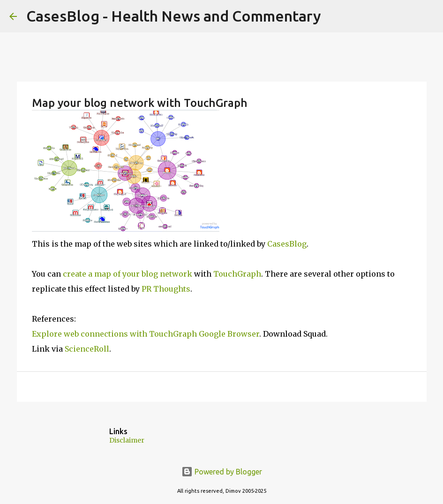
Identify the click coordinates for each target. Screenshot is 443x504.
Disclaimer (127, 440)
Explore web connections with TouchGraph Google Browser (146, 334)
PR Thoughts (166, 289)
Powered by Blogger (222, 472)
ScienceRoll (87, 349)
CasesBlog (287, 244)
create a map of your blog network (128, 274)
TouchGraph (237, 274)
